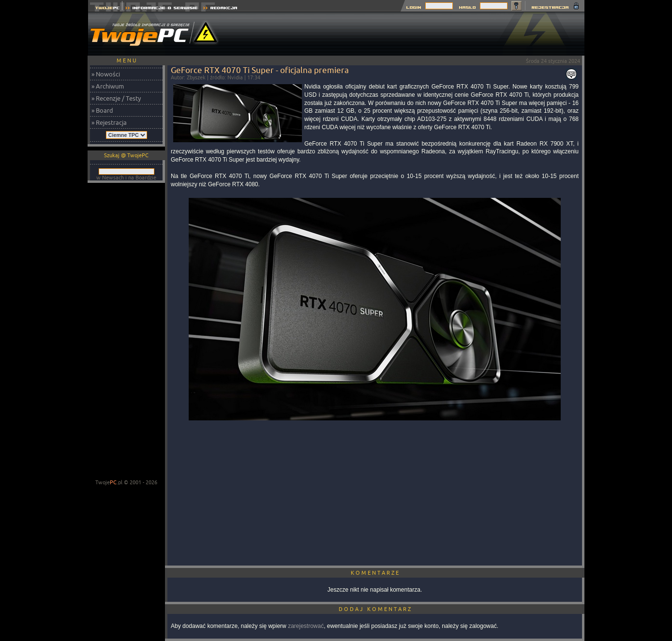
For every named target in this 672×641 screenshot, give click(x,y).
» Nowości (106, 74)
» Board (102, 110)
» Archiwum (108, 86)
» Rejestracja (109, 122)
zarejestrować (306, 626)
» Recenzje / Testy (116, 98)
